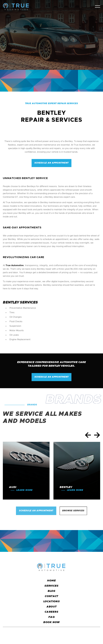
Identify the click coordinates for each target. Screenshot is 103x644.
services (51, 586)
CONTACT (51, 596)
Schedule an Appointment (36, 511)
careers (51, 612)
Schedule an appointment (51, 163)
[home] (16, 7)
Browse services (73, 511)
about (52, 607)
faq (51, 617)
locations (51, 602)
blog (51, 591)
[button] (98, 7)
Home (51, 581)
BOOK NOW (51, 622)
